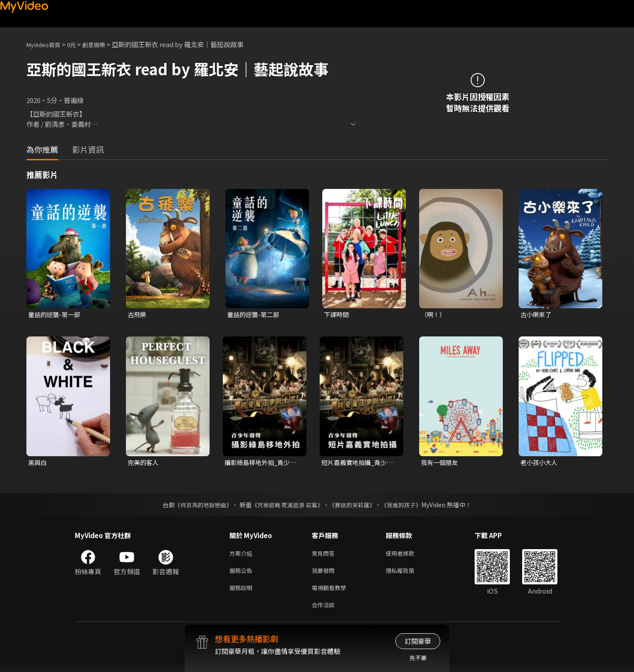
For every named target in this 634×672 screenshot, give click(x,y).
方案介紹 (243, 556)
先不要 (418, 658)
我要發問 (325, 574)
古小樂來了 (537, 315)
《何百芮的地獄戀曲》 (198, 506)
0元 (78, 44)
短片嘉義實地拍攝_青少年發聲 (359, 464)
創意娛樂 (103, 44)
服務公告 (243, 574)
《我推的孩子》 (408, 506)
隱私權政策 (407, 574)
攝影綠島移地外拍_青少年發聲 (263, 464)
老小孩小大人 (540, 463)
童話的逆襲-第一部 (56, 315)
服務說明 (243, 593)
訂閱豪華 (418, 641)
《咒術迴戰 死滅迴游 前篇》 (287, 506)
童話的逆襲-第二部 (255, 315)
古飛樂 (138, 315)
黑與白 (38, 463)
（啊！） (434, 315)
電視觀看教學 (332, 593)
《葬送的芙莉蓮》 (356, 506)
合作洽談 (325, 611)
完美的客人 (144, 463)
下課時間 (337, 315)
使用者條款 (407, 556)
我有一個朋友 (441, 463)
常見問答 (325, 556)
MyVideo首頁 (46, 44)
